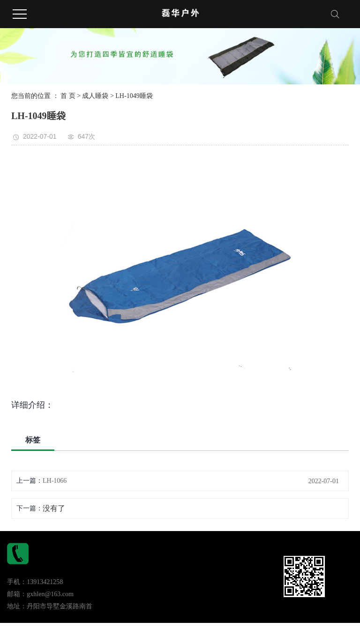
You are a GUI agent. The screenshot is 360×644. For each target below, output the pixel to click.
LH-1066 (55, 481)
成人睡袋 (95, 96)
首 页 (68, 96)
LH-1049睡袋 (134, 96)
